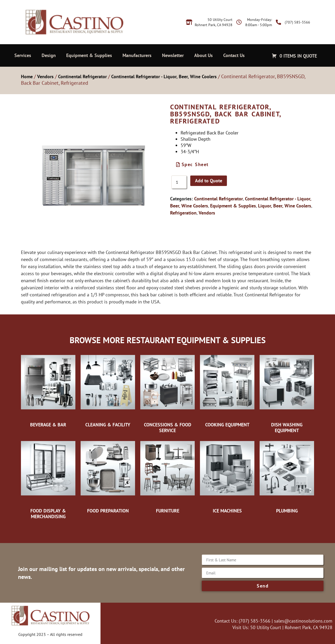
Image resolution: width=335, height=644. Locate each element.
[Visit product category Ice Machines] (227, 476)
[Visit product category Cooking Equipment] (227, 390)
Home (27, 77)
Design (49, 55)
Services (23, 55)
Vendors (45, 77)
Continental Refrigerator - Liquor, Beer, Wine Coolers (164, 77)
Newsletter (173, 55)
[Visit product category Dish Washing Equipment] (287, 392)
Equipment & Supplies (89, 55)
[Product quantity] (179, 182)
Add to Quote (209, 181)
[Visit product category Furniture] (167, 476)
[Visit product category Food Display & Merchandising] (48, 479)
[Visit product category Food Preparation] (108, 476)
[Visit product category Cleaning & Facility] (108, 390)
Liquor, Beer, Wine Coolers (285, 206)
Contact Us (234, 55)
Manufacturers (137, 55)
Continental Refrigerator (82, 77)
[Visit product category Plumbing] (287, 476)
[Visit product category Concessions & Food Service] (167, 392)
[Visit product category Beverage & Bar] (48, 390)
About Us (203, 55)
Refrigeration (183, 213)
